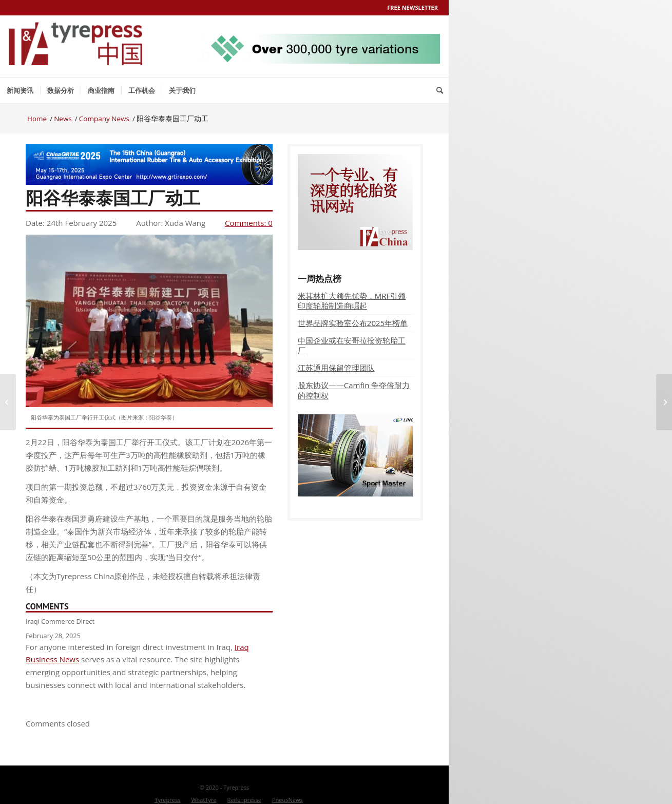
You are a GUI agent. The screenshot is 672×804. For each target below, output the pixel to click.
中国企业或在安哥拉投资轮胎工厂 (352, 345)
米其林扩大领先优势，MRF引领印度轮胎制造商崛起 (352, 301)
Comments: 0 (249, 223)
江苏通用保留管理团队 (336, 368)
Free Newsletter (412, 7)
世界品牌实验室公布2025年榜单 (353, 323)
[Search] (440, 90)
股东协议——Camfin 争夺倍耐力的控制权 (354, 390)
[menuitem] (20, 90)
